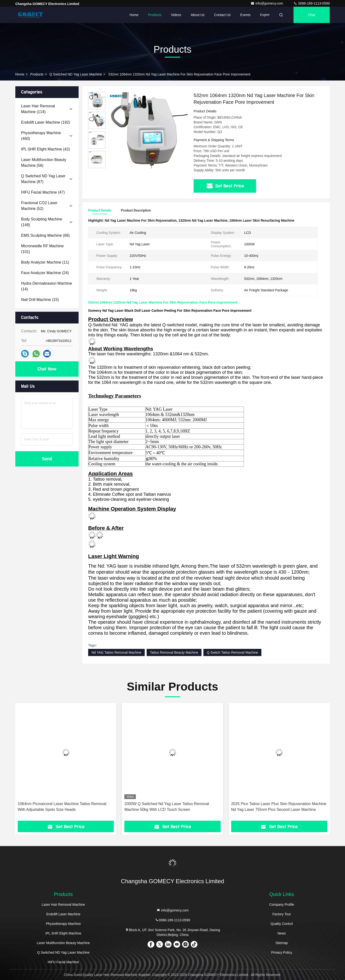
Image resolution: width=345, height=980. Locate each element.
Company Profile (282, 905)
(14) (47, 286)
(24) (45, 273)
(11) (45, 262)
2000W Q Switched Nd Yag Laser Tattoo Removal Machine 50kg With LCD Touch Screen (167, 807)
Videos (176, 15)
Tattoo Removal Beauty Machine (174, 652)
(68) (45, 235)
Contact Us (222, 15)
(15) (40, 300)
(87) (43, 179)
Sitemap (282, 943)
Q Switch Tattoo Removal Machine (232, 652)
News (282, 933)
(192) (46, 122)
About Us (198, 15)
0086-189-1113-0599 (312, 3)
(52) (39, 206)
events (245, 15)
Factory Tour (282, 914)
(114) (38, 109)
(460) (41, 136)
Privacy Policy (282, 952)
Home (134, 15)
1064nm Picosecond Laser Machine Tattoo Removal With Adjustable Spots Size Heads (62, 807)
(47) (43, 192)
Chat (312, 15)
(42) (46, 149)
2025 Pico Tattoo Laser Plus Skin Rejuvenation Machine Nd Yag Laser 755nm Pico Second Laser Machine (279, 807)
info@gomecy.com (267, 3)
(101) (42, 249)
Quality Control (282, 924)
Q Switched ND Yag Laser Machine (76, 74)
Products (155, 15)
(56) (44, 163)
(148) (42, 222)
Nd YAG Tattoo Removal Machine (116, 652)
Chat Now (47, 369)
